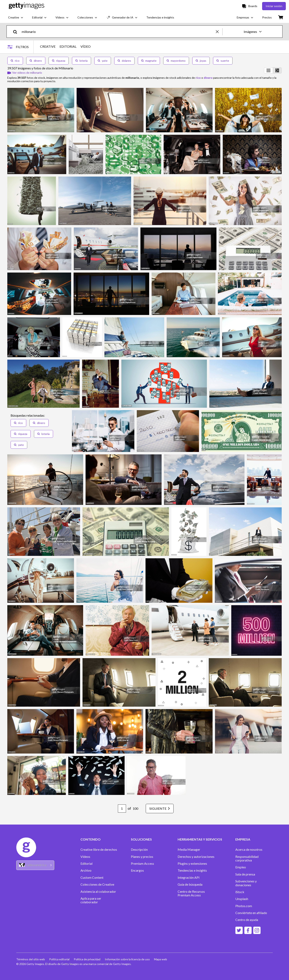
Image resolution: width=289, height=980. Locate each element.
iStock (240, 892)
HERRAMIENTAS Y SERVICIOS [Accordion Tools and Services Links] (200, 839)
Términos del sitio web (31, 959)
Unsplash (242, 899)
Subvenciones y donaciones (246, 883)
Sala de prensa (245, 874)
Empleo (241, 867)
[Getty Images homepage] (27, 6)
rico (15, 61)
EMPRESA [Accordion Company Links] (243, 839)
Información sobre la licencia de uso (129, 959)
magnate (149, 61)
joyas (201, 61)
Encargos (137, 870)
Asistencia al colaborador (98, 892)
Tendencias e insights (192, 870)
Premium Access (142, 864)
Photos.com (244, 906)
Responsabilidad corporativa (247, 858)
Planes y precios (142, 857)
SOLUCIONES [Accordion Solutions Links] (141, 839)
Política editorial (60, 959)
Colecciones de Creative (97, 884)
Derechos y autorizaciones (196, 857)
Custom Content (92, 878)
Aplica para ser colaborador (91, 900)
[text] (118, 32)
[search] (17, 32)
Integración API (189, 878)
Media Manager (189, 850)
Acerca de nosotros (249, 850)
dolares (124, 61)
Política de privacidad (88, 959)
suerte (223, 61)
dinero (36, 61)
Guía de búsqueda (190, 884)
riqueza (59, 61)
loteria (81, 61)
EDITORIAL (70, 46)
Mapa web (163, 959)
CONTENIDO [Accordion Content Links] (91, 839)
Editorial (86, 864)
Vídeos (85, 857)
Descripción (139, 850)
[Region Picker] (35, 865)
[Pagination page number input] (119, 809)
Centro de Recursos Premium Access (191, 893)
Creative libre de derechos (99, 850)
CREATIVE (50, 46)
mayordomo (176, 61)
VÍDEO (87, 46)
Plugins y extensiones (192, 864)
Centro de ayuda (247, 920)
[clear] (219, 32)
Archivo (86, 870)
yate (103, 61)
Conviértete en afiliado (251, 913)
